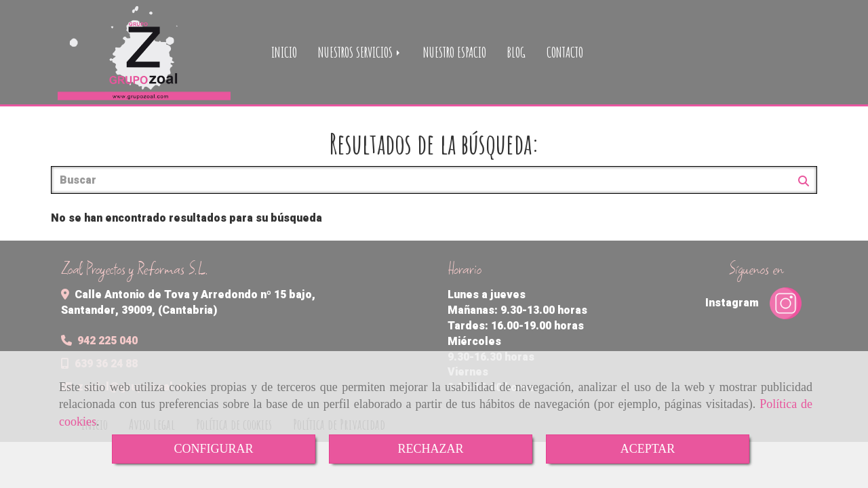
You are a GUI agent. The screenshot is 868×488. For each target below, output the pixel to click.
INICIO (284, 52)
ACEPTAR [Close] (648, 449)
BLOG (516, 52)
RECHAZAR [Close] (430, 449)
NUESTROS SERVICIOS (360, 52)
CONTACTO (565, 52)
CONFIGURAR (213, 449)
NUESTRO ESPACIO (455, 52)
